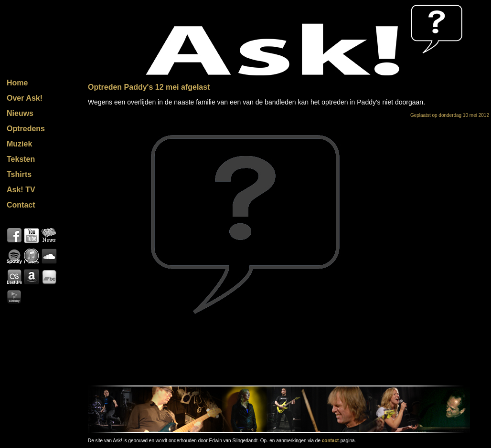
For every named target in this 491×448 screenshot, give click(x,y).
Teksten (21, 159)
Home (17, 83)
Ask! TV (21, 190)
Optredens (26, 129)
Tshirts (19, 174)
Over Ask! (25, 98)
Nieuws (20, 113)
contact (331, 441)
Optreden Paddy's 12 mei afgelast (149, 87)
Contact (21, 205)
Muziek (19, 144)
